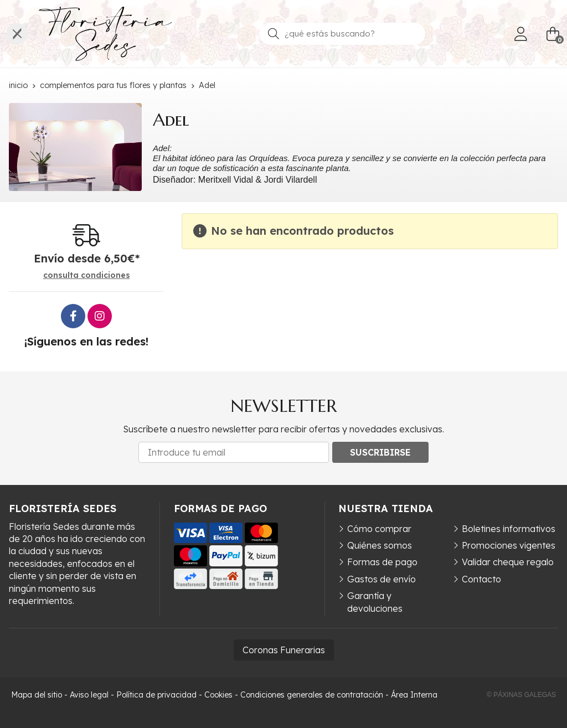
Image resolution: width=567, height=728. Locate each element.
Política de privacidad (156, 695)
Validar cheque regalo (508, 562)
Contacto (481, 579)
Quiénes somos (380, 545)
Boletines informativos (509, 529)
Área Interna (414, 695)
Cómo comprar (379, 529)
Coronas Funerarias (284, 650)
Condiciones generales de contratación (312, 695)
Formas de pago (382, 562)
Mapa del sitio (37, 695)
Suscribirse (380, 452)
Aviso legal (89, 695)
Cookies (218, 695)
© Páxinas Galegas (521, 695)
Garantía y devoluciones (375, 602)
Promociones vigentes (509, 545)
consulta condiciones (87, 275)
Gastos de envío (382, 579)
